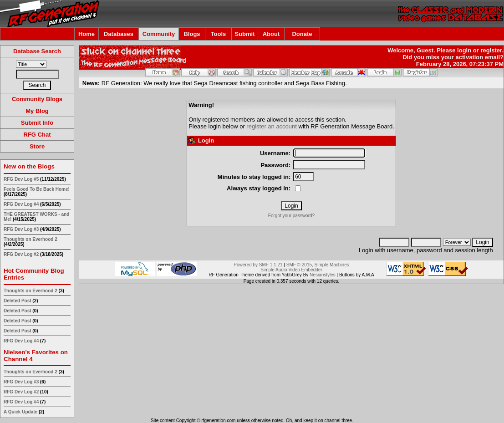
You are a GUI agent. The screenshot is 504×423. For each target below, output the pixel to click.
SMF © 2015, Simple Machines (318, 265)
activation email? (480, 57)
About (271, 34)
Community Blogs (37, 99)
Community (159, 34)
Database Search (37, 51)
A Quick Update (21, 412)
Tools (219, 34)
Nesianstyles (323, 275)
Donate (302, 34)
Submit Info (37, 123)
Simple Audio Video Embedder (291, 270)
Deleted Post (18, 301)
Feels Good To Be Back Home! (37, 189)
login (464, 50)
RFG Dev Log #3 (21, 229)
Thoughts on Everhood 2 (31, 239)
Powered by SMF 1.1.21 (258, 265)
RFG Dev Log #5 (21, 179)
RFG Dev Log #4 (21, 204)
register (491, 50)
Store (37, 146)
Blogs (192, 34)
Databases (119, 34)
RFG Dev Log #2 (21, 254)
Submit (244, 34)
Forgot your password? (291, 216)
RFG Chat (37, 135)
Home (87, 34)
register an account (272, 126)
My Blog (37, 111)
